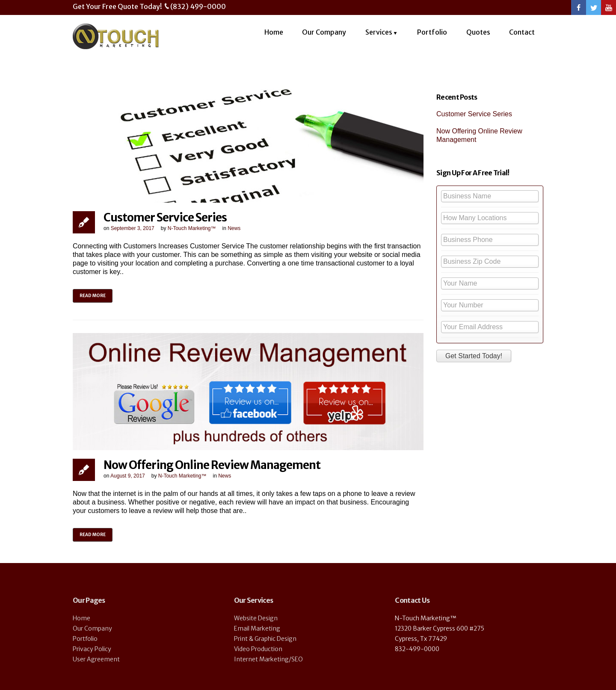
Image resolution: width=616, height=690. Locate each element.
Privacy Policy (92, 649)
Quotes (478, 32)
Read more (93, 296)
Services (379, 32)
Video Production (258, 649)
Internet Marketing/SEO (268, 659)
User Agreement (96, 659)
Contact (522, 32)
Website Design (256, 618)
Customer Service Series (165, 217)
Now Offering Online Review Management (212, 465)
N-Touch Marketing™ (192, 228)
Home (274, 32)
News (234, 228)
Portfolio (432, 32)
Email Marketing (257, 628)
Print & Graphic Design (265, 639)
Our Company (324, 32)
